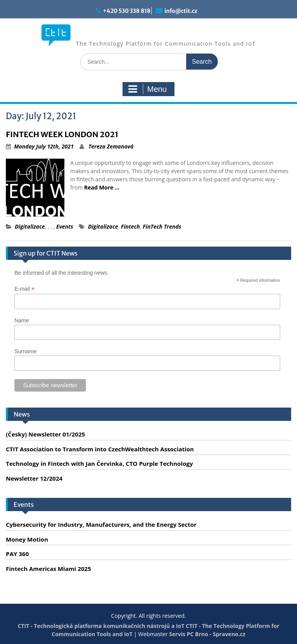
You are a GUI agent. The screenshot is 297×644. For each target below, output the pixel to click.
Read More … (102, 187)
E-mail (25, 289)
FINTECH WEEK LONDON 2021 (62, 134)
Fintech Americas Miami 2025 (48, 569)
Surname (26, 351)
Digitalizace (30, 226)
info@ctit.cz (181, 11)
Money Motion (27, 539)
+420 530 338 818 (126, 11)
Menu (148, 89)
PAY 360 (17, 554)
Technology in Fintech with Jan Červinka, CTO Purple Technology (99, 463)
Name (22, 320)
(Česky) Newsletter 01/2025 (45, 434)
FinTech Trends (162, 226)
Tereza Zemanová (111, 146)
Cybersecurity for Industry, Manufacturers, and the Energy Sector (101, 524)
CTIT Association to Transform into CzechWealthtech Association (100, 449)
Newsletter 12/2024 (34, 478)
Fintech (131, 226)
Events (65, 226)
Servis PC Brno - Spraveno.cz (207, 634)
